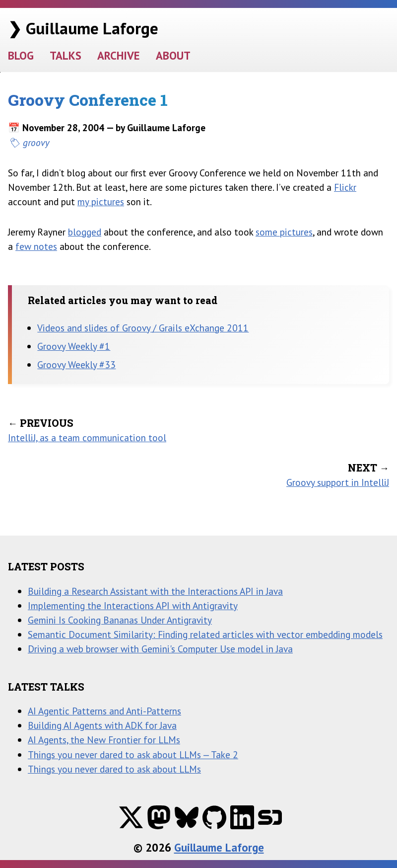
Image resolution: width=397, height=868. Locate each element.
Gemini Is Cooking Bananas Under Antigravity (120, 620)
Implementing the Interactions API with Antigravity (133, 605)
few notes (36, 246)
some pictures (284, 232)
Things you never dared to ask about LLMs (114, 769)
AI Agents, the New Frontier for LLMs (104, 740)
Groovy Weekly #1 (74, 346)
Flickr (345, 187)
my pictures (101, 201)
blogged (85, 232)
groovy (36, 142)
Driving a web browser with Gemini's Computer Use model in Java (160, 649)
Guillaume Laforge (219, 847)
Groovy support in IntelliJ (338, 482)
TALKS (66, 55)
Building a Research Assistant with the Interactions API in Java (155, 591)
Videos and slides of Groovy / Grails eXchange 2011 (143, 328)
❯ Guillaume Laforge (83, 28)
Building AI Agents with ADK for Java (102, 725)
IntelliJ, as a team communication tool (87, 437)
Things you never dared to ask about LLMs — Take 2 (133, 754)
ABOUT (173, 55)
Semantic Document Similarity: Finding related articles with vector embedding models (205, 634)
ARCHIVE (119, 55)
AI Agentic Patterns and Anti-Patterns (104, 711)
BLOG (21, 55)
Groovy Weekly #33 (76, 364)
